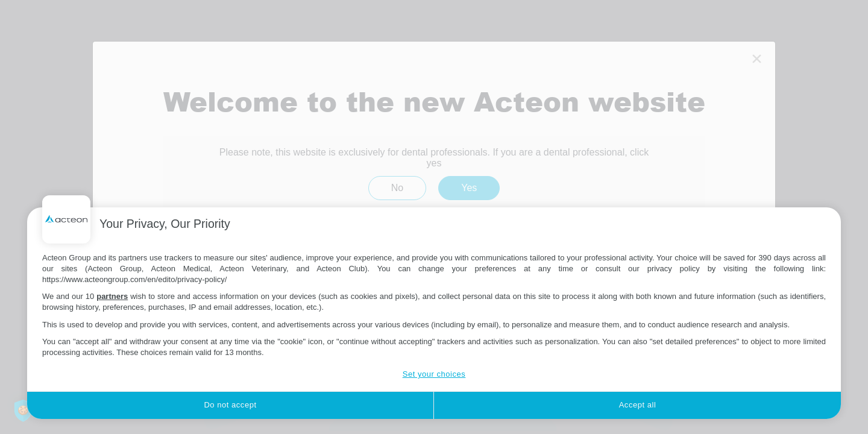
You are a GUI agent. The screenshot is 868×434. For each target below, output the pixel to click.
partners (112, 296)
